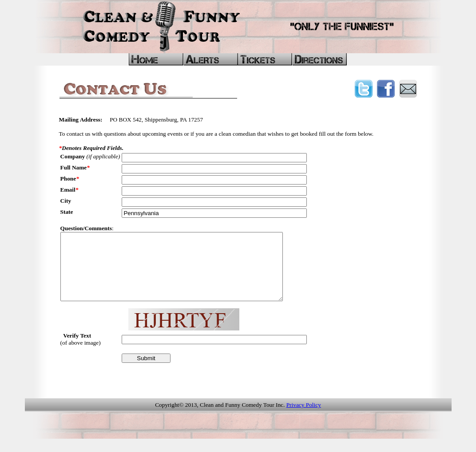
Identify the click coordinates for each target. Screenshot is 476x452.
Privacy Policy (304, 418)
